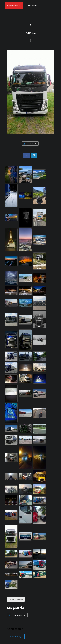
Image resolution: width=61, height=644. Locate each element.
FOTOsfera (31, 5)
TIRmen (29, 143)
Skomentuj (16, 636)
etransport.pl (14, 5)
